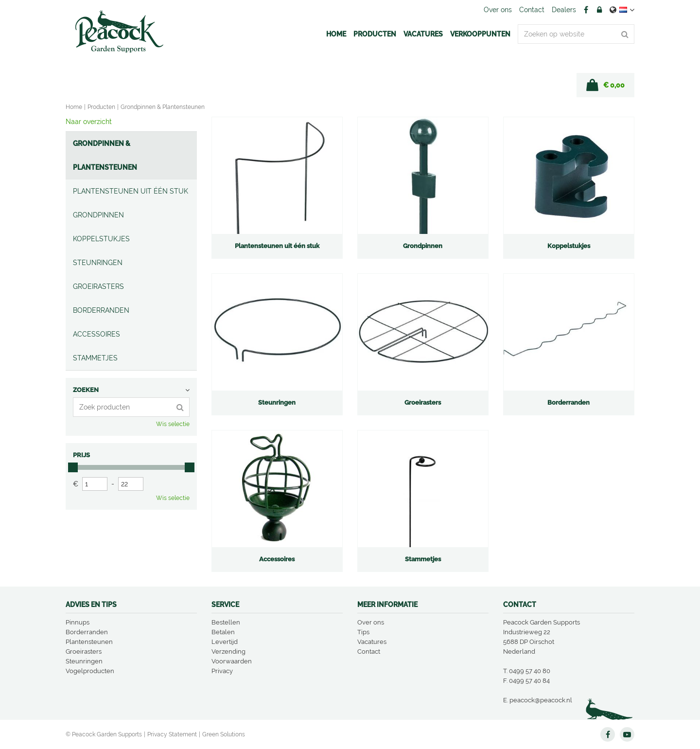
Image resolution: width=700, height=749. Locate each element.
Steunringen (98, 263)
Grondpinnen (98, 215)
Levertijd (225, 642)
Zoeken (86, 390)
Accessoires (96, 334)
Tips (363, 632)
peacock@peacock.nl (541, 700)
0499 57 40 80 (530, 671)
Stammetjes (95, 358)
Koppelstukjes (101, 239)
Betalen (223, 632)
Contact (369, 651)
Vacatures (372, 642)
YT (627, 734)
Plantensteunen (89, 642)
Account (599, 10)
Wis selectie (173, 424)
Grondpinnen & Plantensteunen (105, 155)
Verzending (228, 651)
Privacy (222, 671)
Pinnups (78, 622)
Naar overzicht (89, 122)
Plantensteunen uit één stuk (131, 191)
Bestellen (226, 622)
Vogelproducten (90, 671)
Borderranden (101, 310)
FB (586, 10)
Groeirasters (98, 286)
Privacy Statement (172, 734)
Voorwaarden (232, 661)
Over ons (371, 622)
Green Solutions (224, 734)
